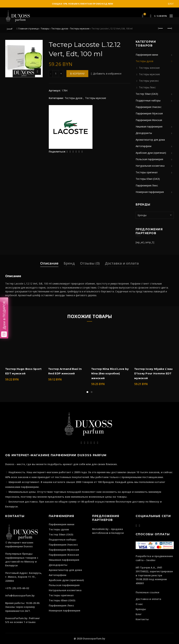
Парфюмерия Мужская (149, 113)
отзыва (31, 622)
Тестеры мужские (80, 29)
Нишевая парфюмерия (149, 127)
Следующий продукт (169, 28)
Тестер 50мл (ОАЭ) (147, 94)
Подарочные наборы (148, 100)
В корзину (77, 74)
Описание (49, 263)
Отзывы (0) (90, 263)
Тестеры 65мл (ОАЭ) (148, 179)
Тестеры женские (149, 68)
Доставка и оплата (122, 263)
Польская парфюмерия (149, 159)
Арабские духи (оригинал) (151, 153)
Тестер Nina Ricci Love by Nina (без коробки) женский (110, 373)
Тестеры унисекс (149, 81)
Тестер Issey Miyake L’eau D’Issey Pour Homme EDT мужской (153, 373)
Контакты (142, 619)
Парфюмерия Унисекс (149, 107)
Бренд (69, 263)
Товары (45, 29)
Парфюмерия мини (147, 55)
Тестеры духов (60, 29)
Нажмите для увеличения (38, 72)
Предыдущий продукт (161, 28)
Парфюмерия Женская (149, 120)
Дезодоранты (144, 133)
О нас (139, 604)
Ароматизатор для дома (150, 140)
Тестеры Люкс (147, 87)
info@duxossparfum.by (20, 595)
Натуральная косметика (150, 166)
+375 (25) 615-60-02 (17, 588)
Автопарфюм (144, 146)
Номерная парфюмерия (150, 192)
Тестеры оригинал (147, 172)
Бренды (141, 609)
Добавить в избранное (107, 74)
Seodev (151, 560)
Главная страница (28, 29)
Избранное (144, 14)
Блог (171, 4)
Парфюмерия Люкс (147, 185)
